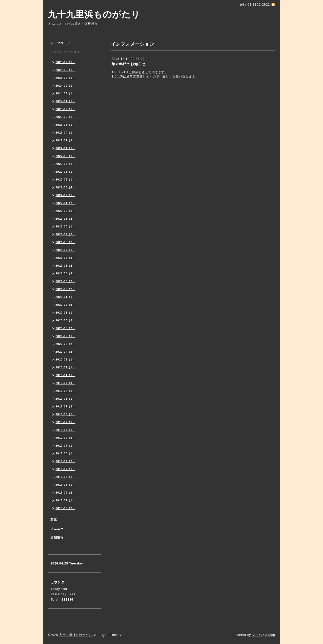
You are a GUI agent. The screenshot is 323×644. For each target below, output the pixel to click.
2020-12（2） (65, 305)
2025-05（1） (65, 70)
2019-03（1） (65, 399)
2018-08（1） (65, 414)
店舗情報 (57, 537)
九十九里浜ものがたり (94, 14)
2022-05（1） (65, 179)
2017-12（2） (65, 438)
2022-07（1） (65, 164)
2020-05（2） (65, 344)
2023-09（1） (65, 117)
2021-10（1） (65, 226)
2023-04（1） (65, 133)
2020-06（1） (65, 336)
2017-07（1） (65, 446)
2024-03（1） (65, 93)
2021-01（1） (65, 297)
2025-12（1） (65, 62)
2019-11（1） (65, 375)
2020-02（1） (65, 367)
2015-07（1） (65, 500)
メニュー (57, 529)
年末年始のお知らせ (129, 64)
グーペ (257, 635)
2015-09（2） (65, 493)
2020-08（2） (65, 328)
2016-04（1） (65, 477)
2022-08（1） (65, 156)
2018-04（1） (65, 430)
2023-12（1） (65, 109)
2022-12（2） (65, 140)
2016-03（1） (65, 485)
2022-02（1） (65, 195)
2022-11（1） (65, 148)
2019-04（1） (65, 391)
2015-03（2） (65, 508)
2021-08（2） (65, 242)
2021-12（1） (65, 211)
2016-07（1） (65, 469)
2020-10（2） (65, 320)
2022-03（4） (65, 187)
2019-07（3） (65, 383)
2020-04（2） (65, 352)
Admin (270, 635)
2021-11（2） (65, 219)
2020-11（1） (65, 313)
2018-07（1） (65, 422)
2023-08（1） (65, 125)
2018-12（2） (65, 406)
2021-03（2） (65, 281)
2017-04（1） (65, 453)
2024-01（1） (65, 101)
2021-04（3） (65, 273)
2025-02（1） (65, 78)
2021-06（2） (65, 258)
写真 (54, 520)
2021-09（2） (65, 234)
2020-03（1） (65, 359)
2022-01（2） (65, 203)
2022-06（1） (65, 172)
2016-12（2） (65, 461)
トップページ (60, 43)
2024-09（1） (65, 86)
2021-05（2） (65, 266)
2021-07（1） (65, 250)
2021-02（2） (65, 289)
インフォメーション (65, 52)
